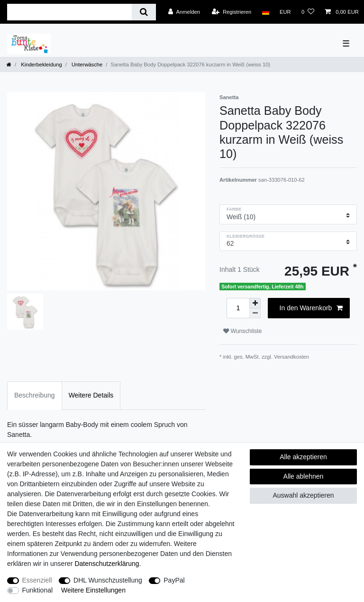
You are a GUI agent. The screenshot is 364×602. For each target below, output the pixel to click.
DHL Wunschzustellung (108, 580)
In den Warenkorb (311, 308)
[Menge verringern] (255, 313)
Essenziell (37, 580)
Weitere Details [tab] (91, 395)
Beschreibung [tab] (35, 395)
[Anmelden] (184, 12)
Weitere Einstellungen (93, 590)
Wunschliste (242, 331)
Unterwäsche (86, 65)
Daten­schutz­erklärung (107, 564)
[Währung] (285, 12)
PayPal (174, 580)
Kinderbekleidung (41, 65)
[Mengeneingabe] (238, 308)
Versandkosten (291, 357)
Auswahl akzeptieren (303, 495)
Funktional (38, 590)
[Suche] (144, 12)
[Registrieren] (232, 12)
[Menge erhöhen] (255, 303)
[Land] (265, 12)
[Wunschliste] (308, 12)
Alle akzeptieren (303, 457)
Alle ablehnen (304, 476)
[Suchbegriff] (69, 12)
